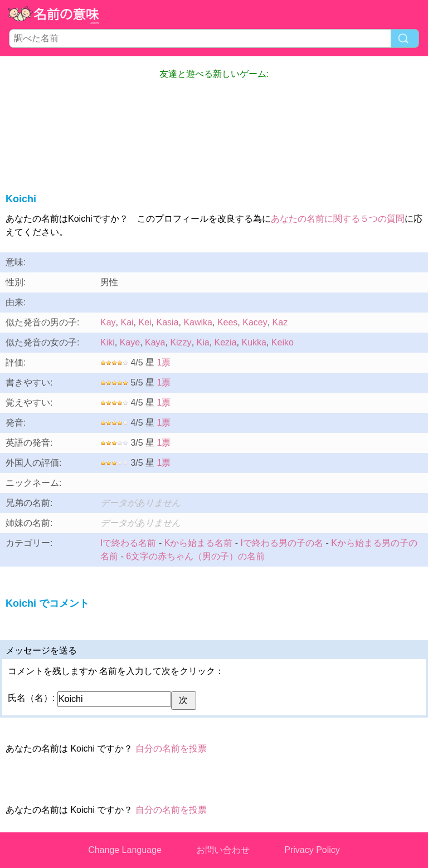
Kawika (198, 322)
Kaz (280, 322)
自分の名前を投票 (171, 748)
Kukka (254, 342)
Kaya (155, 342)
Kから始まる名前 (199, 543)
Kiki (108, 342)
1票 (164, 362)
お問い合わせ (223, 850)
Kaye (130, 342)
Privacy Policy (312, 850)
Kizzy (181, 342)
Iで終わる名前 (128, 543)
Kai (127, 322)
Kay (108, 322)
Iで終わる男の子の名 (282, 543)
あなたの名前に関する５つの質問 (338, 219)
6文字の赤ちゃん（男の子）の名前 (195, 556)
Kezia (226, 342)
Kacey (255, 322)
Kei (145, 322)
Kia (203, 342)
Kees (227, 322)
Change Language (125, 850)
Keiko (283, 342)
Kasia (168, 322)
